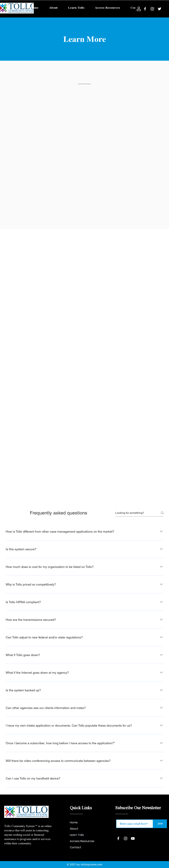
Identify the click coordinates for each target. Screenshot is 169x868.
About (74, 829)
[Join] (160, 824)
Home (74, 822)
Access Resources (82, 841)
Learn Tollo (77, 835)
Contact (76, 847)
